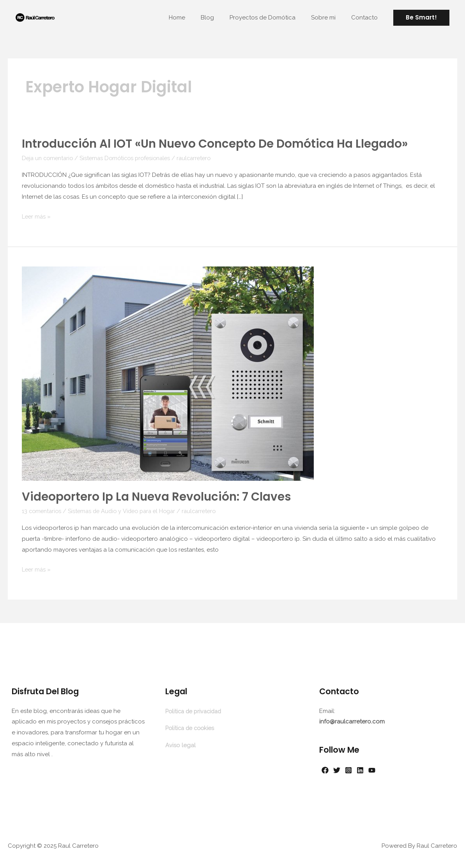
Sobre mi (329, 18)
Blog (221, 18)
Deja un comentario (49, 158)
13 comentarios (43, 510)
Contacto (366, 18)
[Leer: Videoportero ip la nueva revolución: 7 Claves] (168, 372)
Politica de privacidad (195, 709)
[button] (421, 18)
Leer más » (37, 216)
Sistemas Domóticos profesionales (131, 158)
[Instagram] (356, 769)
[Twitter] (341, 769)
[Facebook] (325, 769)
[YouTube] (387, 769)
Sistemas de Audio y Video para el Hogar (127, 510)
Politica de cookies (192, 726)
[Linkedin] (372, 769)
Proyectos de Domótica (272, 18)
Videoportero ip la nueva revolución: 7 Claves (157, 496)
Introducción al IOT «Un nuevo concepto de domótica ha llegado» (217, 144)
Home (194, 18)
